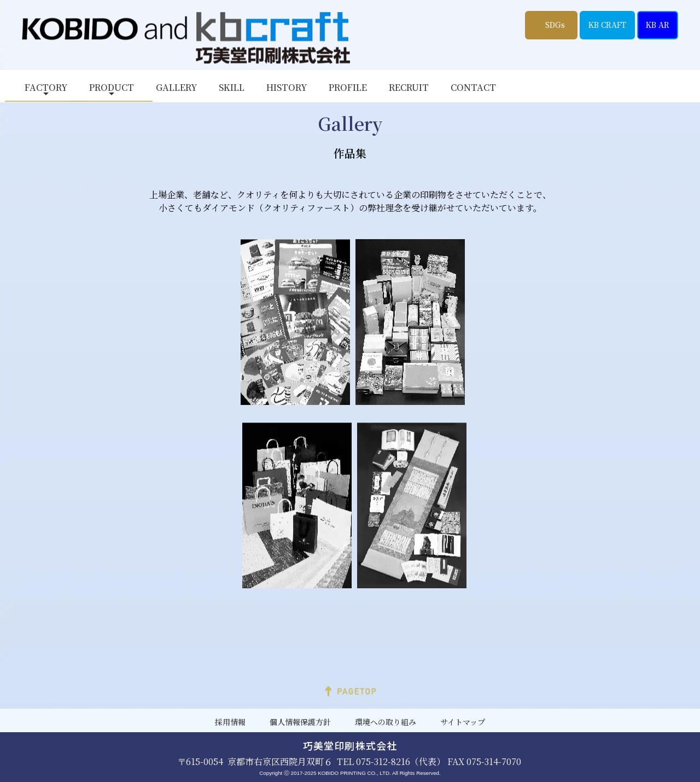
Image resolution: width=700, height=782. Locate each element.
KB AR (658, 25)
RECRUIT (409, 87)
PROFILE (348, 87)
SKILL (232, 87)
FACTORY (46, 87)
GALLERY (176, 87)
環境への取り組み (386, 722)
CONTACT (473, 87)
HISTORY (287, 87)
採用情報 (230, 722)
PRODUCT (112, 87)
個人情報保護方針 (300, 722)
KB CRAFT (607, 25)
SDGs (555, 25)
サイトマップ (463, 722)
